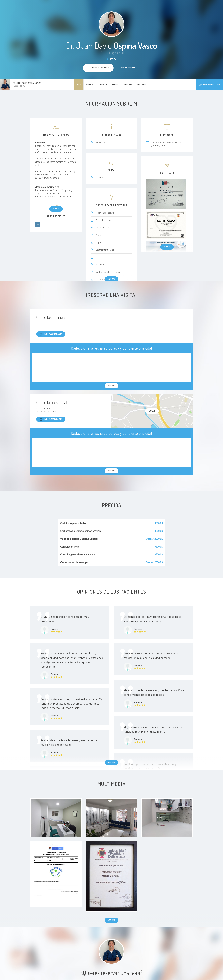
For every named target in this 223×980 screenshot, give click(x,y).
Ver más (56, 209)
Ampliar (152, 411)
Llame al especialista (51, 334)
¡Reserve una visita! (209, 84)
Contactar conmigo (127, 68)
